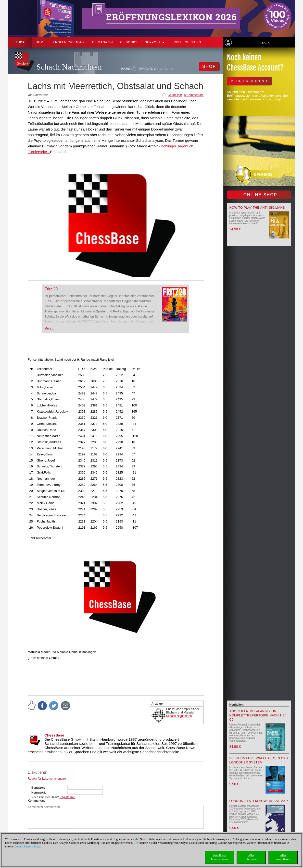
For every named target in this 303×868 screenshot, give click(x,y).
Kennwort (38, 793)
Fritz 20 (51, 289)
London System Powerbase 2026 (259, 801)
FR (171, 69)
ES (167, 69)
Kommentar (36, 801)
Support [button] (155, 42)
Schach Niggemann (179, 716)
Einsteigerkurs (186, 42)
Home (41, 42)
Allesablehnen (251, 857)
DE (156, 69)
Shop (20, 42)
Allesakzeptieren (283, 857)
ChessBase (54, 735)
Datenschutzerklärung (27, 846)
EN (161, 69)
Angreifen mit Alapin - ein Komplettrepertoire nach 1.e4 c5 (258, 715)
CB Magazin (103, 42)
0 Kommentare (194, 95)
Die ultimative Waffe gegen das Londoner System (259, 760)
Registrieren (68, 797)
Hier (136, 843)
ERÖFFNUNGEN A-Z (69, 42)
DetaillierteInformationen (220, 857)
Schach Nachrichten (69, 67)
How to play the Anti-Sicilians (257, 208)
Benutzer (38, 788)
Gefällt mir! (175, 95)
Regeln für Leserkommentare (47, 779)
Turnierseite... (39, 152)
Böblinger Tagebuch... (179, 146)
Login (265, 43)
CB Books (129, 42)
